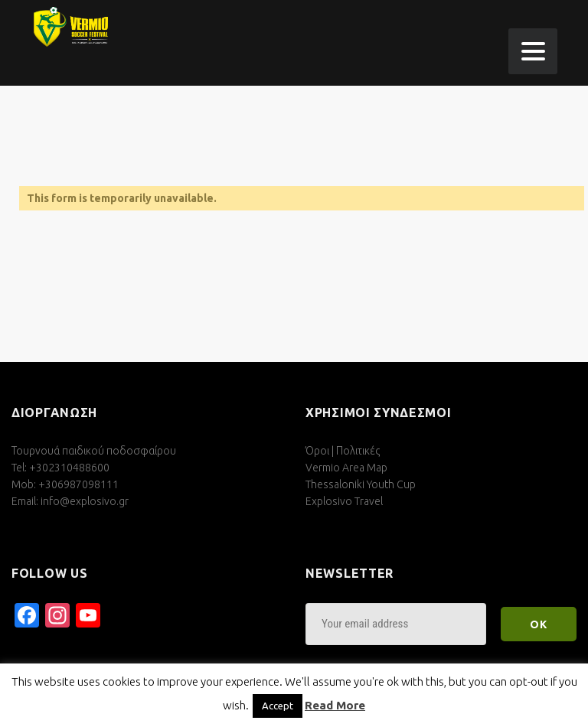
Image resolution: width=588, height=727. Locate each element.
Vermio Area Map (346, 468)
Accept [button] (278, 706)
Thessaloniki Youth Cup (361, 484)
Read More (335, 705)
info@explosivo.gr (85, 501)
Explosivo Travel (344, 501)
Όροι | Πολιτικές (343, 451)
